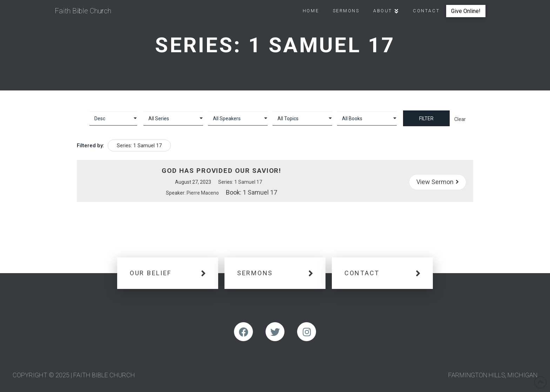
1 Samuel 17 (248, 182)
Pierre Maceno (203, 193)
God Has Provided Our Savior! (222, 171)
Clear (460, 119)
